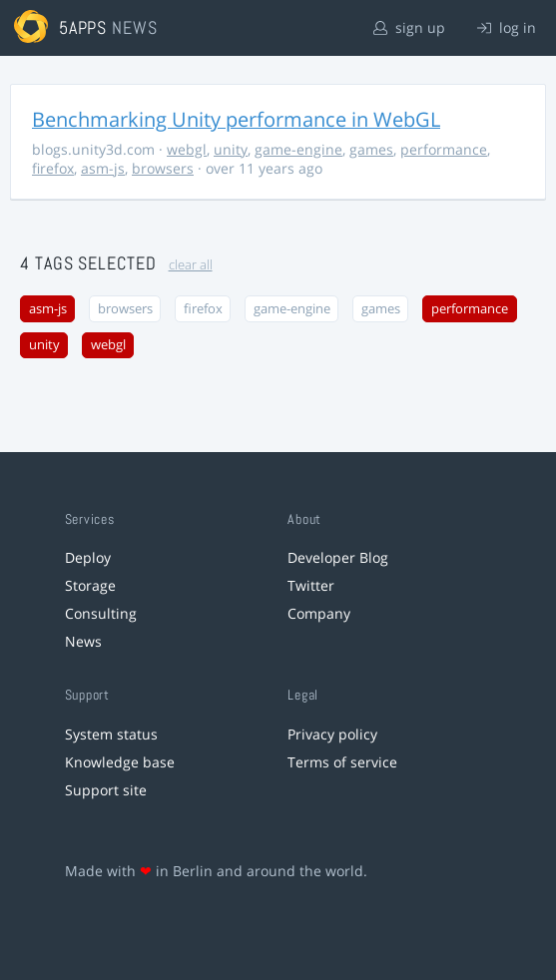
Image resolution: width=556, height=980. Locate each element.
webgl (187, 149)
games (371, 149)
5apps (83, 27)
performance (444, 149)
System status (111, 734)
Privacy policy (332, 734)
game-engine (298, 149)
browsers (163, 168)
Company (319, 613)
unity (231, 149)
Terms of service (342, 762)
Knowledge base (120, 762)
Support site (106, 790)
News (83, 641)
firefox (53, 168)
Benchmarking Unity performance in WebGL (236, 119)
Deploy (88, 557)
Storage (90, 585)
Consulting (101, 613)
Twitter (311, 585)
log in (507, 27)
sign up (409, 27)
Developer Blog (338, 557)
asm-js (103, 168)
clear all (191, 265)
